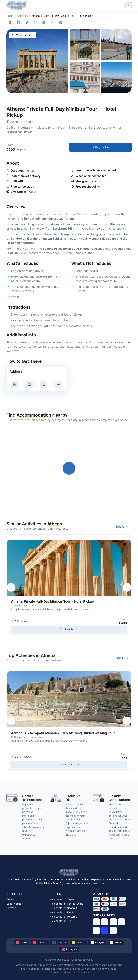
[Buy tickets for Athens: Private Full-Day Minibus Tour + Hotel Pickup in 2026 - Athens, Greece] (100, 147)
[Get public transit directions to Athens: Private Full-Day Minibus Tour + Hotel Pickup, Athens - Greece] (29, 384)
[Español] (78, 942)
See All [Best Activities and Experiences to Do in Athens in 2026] (122, 526)
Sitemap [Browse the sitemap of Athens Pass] (11, 908)
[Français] (97, 942)
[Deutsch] (40, 942)
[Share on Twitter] (28, 23)
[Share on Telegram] (45, 23)
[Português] (69, 949)
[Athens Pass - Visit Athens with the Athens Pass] (17, 5)
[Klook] (122, 922)
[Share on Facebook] (19, 23)
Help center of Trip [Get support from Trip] (61, 921)
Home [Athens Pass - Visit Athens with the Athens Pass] (10, 16)
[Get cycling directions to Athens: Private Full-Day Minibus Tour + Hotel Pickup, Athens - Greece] (59, 384)
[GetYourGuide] (105, 922)
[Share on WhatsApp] (36, 23)
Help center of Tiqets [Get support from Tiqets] (62, 899)
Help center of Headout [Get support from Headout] (63, 908)
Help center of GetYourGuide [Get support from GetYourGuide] (66, 904)
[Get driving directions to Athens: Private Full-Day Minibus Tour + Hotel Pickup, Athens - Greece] (15, 384)
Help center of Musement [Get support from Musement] (64, 917)
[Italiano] (116, 942)
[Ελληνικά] (59, 942)
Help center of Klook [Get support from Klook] (62, 912)
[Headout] (113, 922)
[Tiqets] (96, 922)
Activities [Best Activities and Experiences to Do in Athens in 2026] (22, 16)
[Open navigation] (128, 5)
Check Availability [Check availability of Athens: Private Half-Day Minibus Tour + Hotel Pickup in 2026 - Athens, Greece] (69, 629)
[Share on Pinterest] (11, 23)
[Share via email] (62, 23)
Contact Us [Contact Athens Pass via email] (13, 899)
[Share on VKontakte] (53, 23)
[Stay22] (113, 930)
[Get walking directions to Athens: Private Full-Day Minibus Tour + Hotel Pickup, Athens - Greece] (44, 384)
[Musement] (96, 930)
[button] (37, 61)
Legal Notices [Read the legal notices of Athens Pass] (15, 904)
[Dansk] (22, 942)
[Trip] (105, 930)
